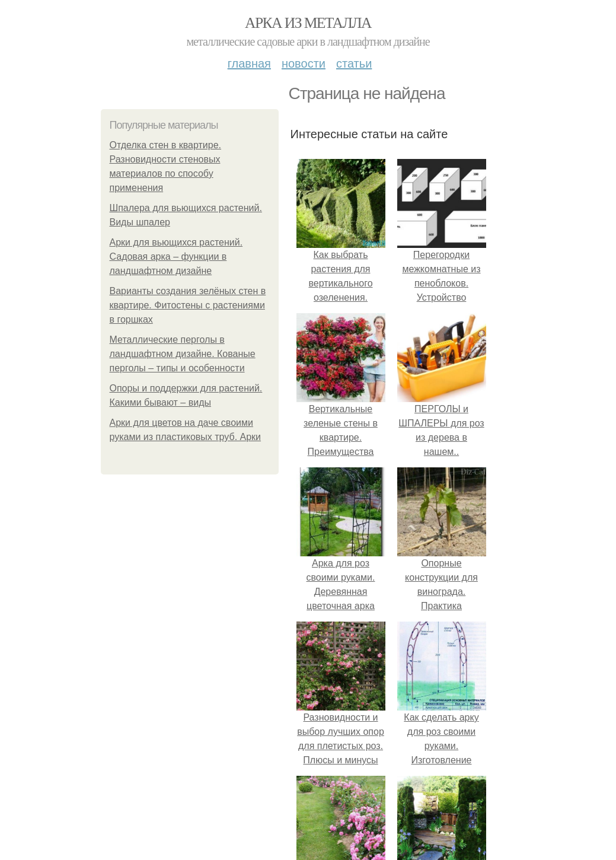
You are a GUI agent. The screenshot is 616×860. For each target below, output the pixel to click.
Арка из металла (308, 23)
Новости (304, 63)
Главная (249, 63)
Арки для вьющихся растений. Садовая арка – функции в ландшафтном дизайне (176, 257)
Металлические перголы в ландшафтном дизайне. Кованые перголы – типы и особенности (183, 354)
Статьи (354, 63)
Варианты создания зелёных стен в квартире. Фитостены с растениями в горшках (188, 305)
